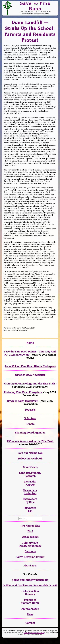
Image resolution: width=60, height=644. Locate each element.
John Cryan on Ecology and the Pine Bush (29, 384)
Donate (30, 424)
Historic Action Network (30, 593)
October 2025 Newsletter (30, 375)
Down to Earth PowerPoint (23, 401)
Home (30, 343)
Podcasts (30, 410)
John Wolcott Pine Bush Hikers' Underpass (30, 366)
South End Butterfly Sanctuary (30, 580)
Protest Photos (30, 609)
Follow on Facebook (30, 459)
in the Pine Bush (38, 441)
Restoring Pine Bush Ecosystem (23, 392)
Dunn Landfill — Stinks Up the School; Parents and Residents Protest (30, 31)
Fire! (30, 531)
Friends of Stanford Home (30, 601)
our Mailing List (33, 453)
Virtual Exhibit (30, 537)
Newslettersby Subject (30, 492)
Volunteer (30, 418)
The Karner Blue (30, 526)
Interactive (30, 482)
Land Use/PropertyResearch (30, 474)
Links (30, 614)
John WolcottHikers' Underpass (30, 544)
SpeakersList (30, 509)
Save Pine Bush (35, 6)
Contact (30, 623)
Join (20, 453)
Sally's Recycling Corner (30, 557)
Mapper (30, 485)
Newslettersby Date (30, 501)
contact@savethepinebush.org (34, 633)
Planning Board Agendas (30, 433)
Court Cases (30, 467)
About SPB (30, 566)
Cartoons (30, 551)
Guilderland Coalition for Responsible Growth (30, 586)
